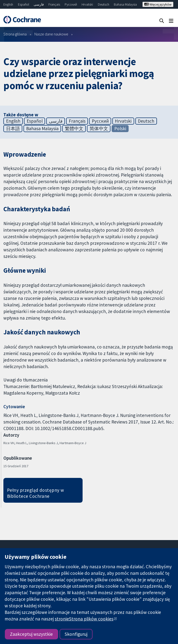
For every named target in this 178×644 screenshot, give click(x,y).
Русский (71, 4)
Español (23, 4)
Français (54, 4)
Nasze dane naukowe (51, 34)
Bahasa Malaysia (125, 4)
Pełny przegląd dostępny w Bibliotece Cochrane (36, 493)
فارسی (39, 4)
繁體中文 (74, 128)
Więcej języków (158, 4)
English (8, 4)
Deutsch (104, 4)
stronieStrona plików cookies (84, 619)
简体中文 (99, 128)
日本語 (13, 128)
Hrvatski (87, 4)
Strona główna (15, 34)
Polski (120, 128)
